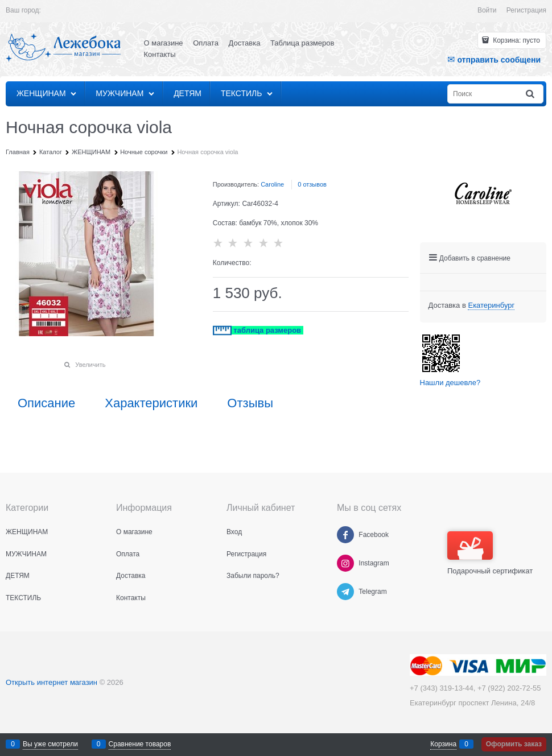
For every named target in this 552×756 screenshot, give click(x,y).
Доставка (245, 43)
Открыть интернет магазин (52, 682)
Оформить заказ (514, 744)
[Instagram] (345, 563)
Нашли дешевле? (450, 383)
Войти (487, 10)
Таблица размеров (302, 43)
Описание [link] (46, 403)
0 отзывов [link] (312, 184)
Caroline (272, 184)
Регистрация (526, 10)
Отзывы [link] (250, 403)
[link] (491, 305)
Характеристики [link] (151, 403)
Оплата (206, 43)
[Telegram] (345, 592)
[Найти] (531, 94)
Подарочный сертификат (490, 553)
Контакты (160, 54)
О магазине (164, 43)
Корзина (443, 744)
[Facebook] (345, 535)
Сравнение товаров (140, 744)
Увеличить (90, 365)
